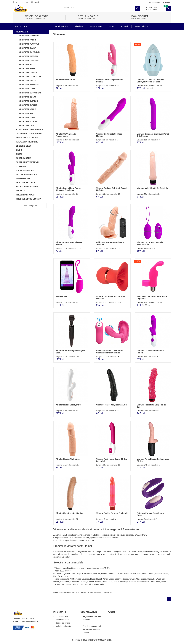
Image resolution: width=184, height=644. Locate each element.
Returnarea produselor (92, 629)
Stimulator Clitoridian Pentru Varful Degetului (153, 297)
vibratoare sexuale (85, 593)
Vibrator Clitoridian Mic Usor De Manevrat (110, 297)
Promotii (21, 191)
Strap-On (21, 166)
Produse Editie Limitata (29, 199)
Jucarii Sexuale (61, 26)
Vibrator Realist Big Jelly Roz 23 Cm (151, 406)
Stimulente (79, 26)
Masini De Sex (23, 178)
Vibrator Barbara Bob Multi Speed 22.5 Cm (111, 189)
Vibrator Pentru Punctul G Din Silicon (69, 243)
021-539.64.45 (20, 2)
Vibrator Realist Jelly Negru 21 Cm (112, 405)
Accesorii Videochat (27, 187)
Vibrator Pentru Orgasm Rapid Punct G (110, 81)
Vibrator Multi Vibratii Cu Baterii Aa (153, 188)
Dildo (19, 150)
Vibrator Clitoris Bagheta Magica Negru (70, 352)
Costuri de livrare (63, 623)
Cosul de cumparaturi (92, 626)
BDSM (19, 154)
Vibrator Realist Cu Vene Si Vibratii (112, 513)
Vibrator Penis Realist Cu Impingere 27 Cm (153, 460)
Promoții (125, 26)
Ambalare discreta (63, 626)
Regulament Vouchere (92, 616)
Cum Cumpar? (62, 616)
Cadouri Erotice (25, 170)
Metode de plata (62, 620)
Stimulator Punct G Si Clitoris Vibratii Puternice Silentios (109, 352)
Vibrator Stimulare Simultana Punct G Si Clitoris (153, 135)
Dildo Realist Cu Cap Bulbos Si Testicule (110, 243)
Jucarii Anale (23, 158)
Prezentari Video (25, 195)
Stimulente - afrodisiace (30, 130)
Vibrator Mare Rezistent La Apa (70, 513)
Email (35, 2)
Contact (167, 2)
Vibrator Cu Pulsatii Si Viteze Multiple (109, 135)
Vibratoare (22, 32)
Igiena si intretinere (27, 142)
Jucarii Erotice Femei (28, 162)
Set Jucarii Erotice (27, 174)
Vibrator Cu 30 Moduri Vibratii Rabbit (150, 352)
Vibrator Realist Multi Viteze (68, 459)
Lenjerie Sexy (24, 146)
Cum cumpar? (154, 2)
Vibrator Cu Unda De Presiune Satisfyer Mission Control (150, 81)
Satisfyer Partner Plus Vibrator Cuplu (151, 514)
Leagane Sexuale (25, 183)
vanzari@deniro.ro (30, 621)
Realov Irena (61, 296)
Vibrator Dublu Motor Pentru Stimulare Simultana (68, 189)
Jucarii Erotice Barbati (29, 134)
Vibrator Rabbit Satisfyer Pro (69, 405)
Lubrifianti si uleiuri (27, 138)
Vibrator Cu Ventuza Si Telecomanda (66, 135)
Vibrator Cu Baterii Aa (65, 80)
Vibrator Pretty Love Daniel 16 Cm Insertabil (111, 460)
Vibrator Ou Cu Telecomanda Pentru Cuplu (150, 243)
